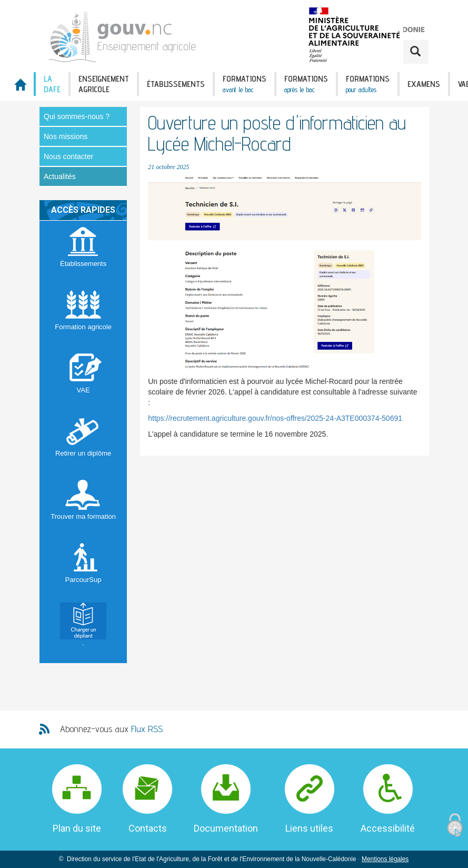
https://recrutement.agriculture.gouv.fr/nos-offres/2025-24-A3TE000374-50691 (275, 418)
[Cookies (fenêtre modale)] (455, 826)
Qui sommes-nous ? (77, 116)
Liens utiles (309, 828)
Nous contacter (68, 156)
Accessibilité (388, 828)
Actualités (60, 176)
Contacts (148, 828)
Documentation (226, 828)
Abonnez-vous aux (111, 729)
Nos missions (66, 136)
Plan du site (77, 828)
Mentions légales (385, 859)
